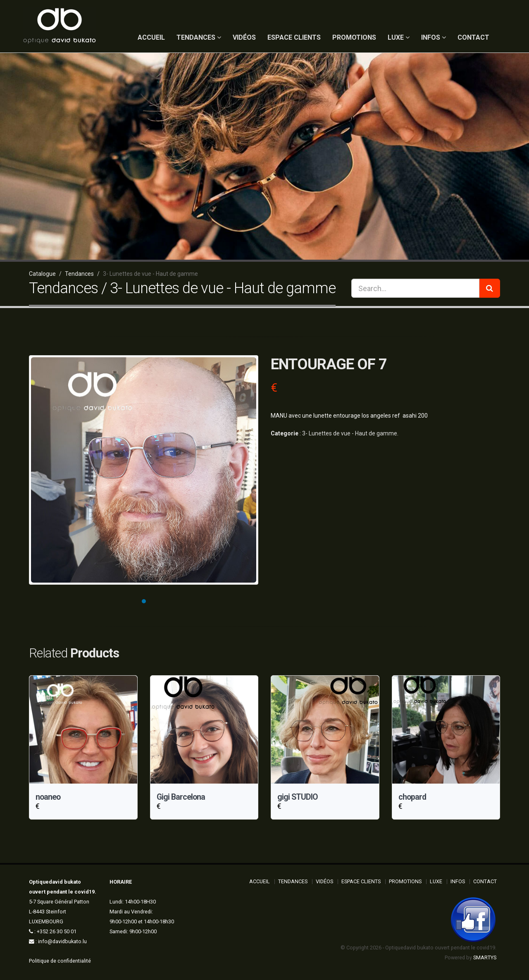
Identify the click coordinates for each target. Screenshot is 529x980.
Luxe (399, 37)
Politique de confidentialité (60, 961)
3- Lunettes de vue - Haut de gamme (350, 433)
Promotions (354, 37)
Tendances (199, 37)
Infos (434, 37)
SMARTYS (485, 957)
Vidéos (244, 37)
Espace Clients (294, 37)
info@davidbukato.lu (62, 941)
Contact (473, 37)
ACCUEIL (151, 37)
